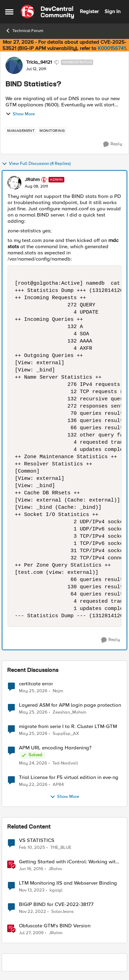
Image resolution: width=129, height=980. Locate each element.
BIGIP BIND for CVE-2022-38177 (56, 904)
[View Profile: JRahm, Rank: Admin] (14, 183)
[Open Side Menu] (9, 12)
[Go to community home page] (47, 12)
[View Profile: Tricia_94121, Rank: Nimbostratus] (14, 65)
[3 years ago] (33, 912)
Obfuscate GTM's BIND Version (55, 926)
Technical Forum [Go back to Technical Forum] (24, 31)
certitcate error (36, 684)
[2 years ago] (32, 891)
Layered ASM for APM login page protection (70, 705)
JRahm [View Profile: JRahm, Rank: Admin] (32, 180)
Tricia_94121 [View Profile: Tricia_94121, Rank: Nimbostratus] (39, 62)
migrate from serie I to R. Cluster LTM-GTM (68, 726)
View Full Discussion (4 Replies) (36, 164)
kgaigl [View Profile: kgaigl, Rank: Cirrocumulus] (56, 890)
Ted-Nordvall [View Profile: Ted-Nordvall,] (65, 763)
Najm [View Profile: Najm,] (58, 691)
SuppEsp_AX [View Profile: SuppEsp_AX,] (66, 734)
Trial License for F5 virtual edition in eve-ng (69, 777)
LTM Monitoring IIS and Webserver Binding (68, 883)
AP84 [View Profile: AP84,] (58, 785)
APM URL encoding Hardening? (55, 748)
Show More (20, 114)
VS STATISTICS (37, 840)
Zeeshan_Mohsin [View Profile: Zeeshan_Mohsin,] (69, 712)
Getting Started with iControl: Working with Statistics (69, 862)
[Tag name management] (21, 131)
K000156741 (112, 48)
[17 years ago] (31, 933)
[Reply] (113, 144)
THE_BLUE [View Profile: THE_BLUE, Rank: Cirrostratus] (61, 848)
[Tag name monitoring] (52, 131)
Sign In (112, 11)
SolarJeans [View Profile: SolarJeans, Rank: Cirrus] (62, 912)
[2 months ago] (33, 691)
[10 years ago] (31, 869)
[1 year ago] (32, 848)
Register (89, 11)
